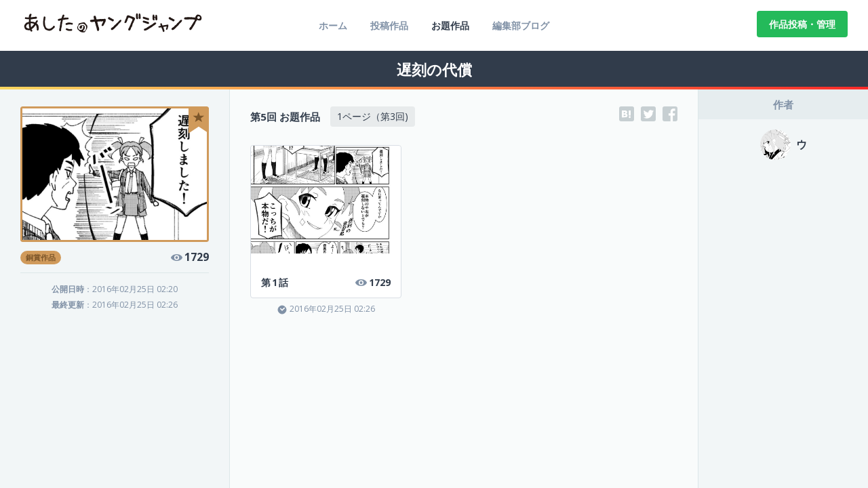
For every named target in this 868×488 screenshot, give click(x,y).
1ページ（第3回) (373, 116)
